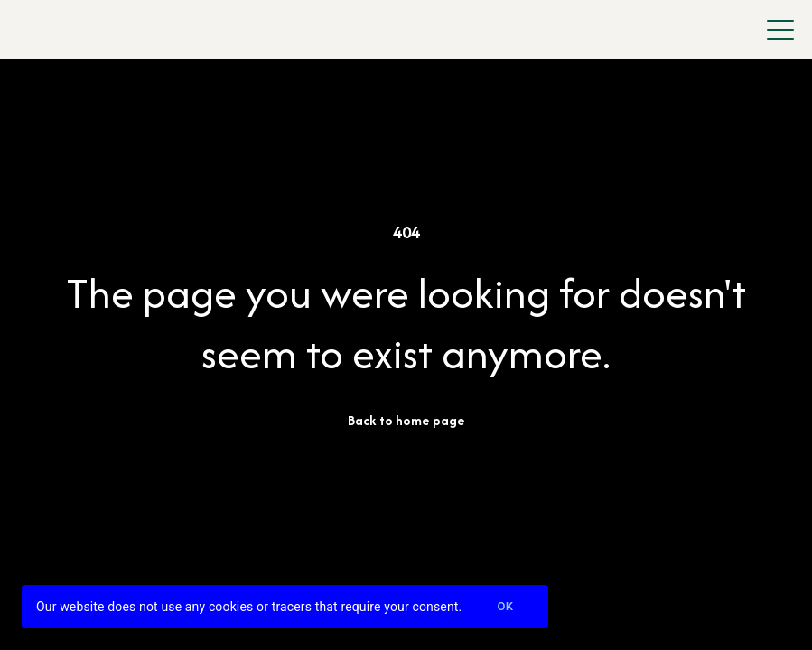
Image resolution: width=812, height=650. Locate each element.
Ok (505, 607)
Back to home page (406, 420)
